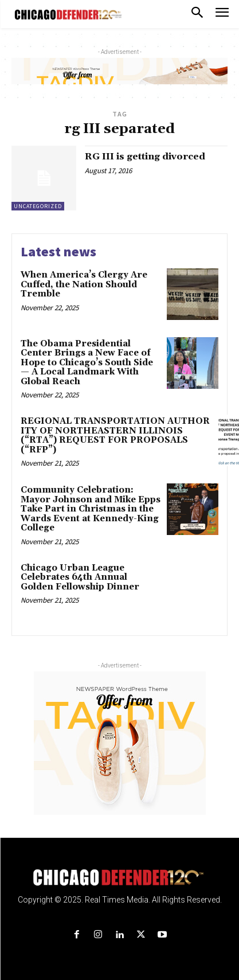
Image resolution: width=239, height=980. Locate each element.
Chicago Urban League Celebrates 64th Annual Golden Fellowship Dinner (80, 577)
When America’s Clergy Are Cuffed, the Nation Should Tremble (84, 284)
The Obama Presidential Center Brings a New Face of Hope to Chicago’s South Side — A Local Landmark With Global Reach (87, 363)
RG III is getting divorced (145, 157)
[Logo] (119, 878)
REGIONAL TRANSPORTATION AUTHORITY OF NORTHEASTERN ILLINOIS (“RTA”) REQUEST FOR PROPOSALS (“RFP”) (115, 436)
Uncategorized (38, 206)
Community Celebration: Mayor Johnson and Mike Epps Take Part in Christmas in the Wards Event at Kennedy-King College (91, 509)
